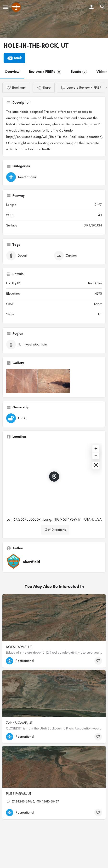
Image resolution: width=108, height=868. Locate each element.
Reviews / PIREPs (45, 72)
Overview (12, 72)
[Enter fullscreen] (96, 465)
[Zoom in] (96, 449)
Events (79, 72)
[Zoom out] (96, 456)
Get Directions (55, 530)
